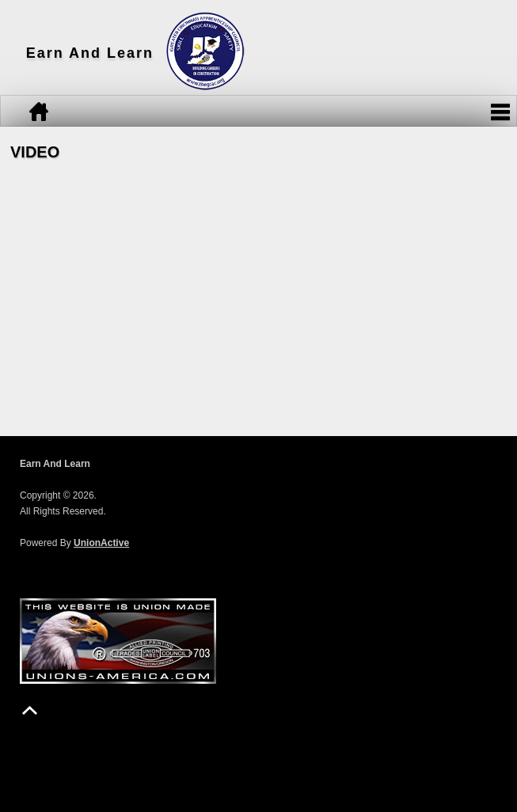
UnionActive (101, 543)
